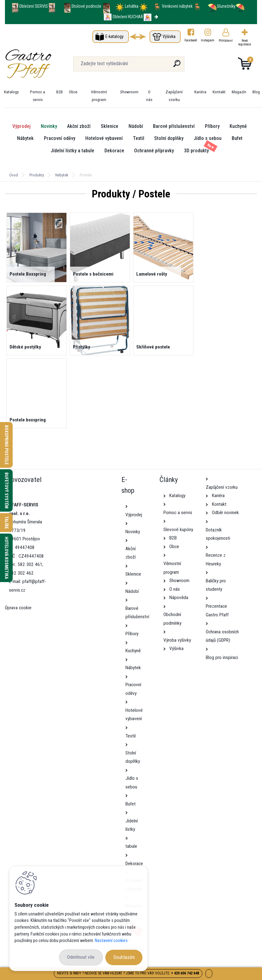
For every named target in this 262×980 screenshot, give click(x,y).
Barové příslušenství (174, 126)
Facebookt (191, 40)
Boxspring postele (6, 445)
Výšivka (169, 36)
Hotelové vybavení (104, 138)
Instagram (208, 40)
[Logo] (43, 64)
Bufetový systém (6, 490)
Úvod (14, 175)
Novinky (49, 126)
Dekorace (114, 151)
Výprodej (21, 126)
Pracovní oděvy (60, 138)
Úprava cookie (18, 608)
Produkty (37, 175)
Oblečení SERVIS (34, 6)
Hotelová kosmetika (6, 558)
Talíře (6, 523)
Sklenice (110, 126)
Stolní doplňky (169, 138)
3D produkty (196, 151)
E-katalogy (114, 36)
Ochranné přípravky (154, 151)
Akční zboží (79, 126)
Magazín (239, 92)
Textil (139, 138)
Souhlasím (124, 957)
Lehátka (132, 6)
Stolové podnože (87, 6)
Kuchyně (238, 126)
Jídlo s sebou (208, 138)
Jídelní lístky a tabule (72, 151)
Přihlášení (226, 41)
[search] (177, 66)
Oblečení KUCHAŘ (128, 17)
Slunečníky (222, 6)
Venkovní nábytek (177, 6)
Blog (256, 92)
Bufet (237, 138)
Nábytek (25, 138)
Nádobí (136, 126)
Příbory (212, 126)
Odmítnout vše (81, 957)
